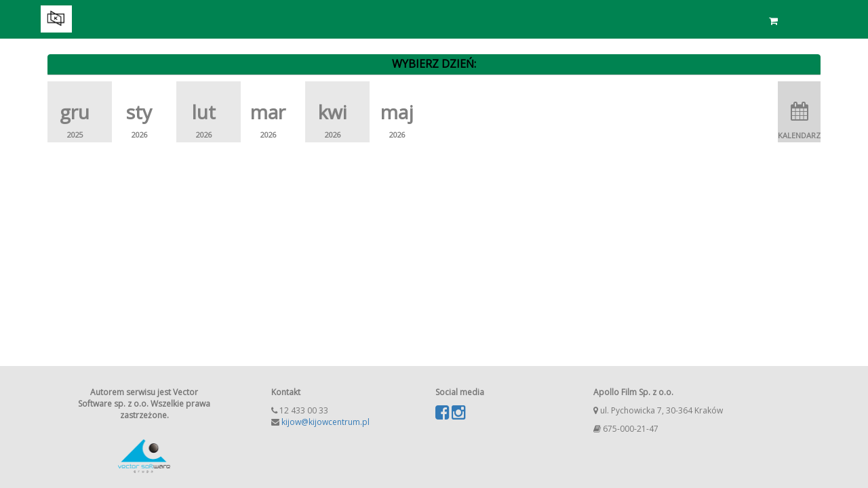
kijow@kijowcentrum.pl (325, 422)
